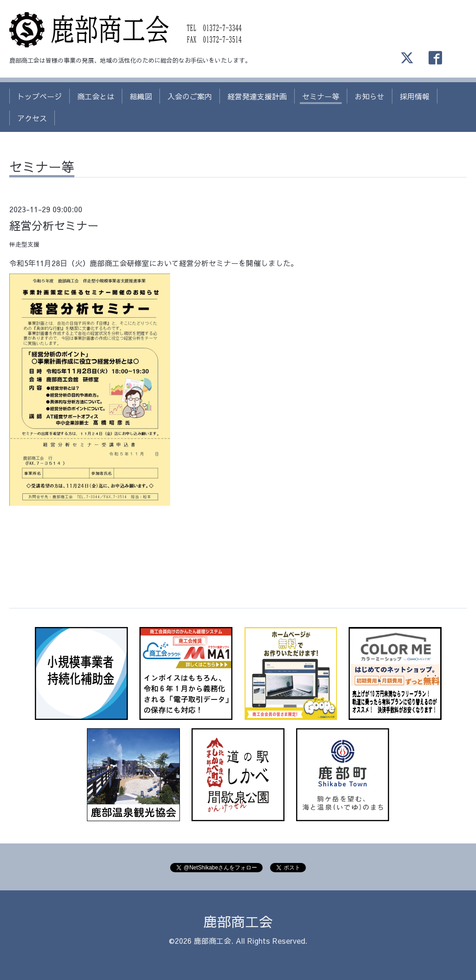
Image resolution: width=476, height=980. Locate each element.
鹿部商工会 (238, 921)
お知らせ (370, 96)
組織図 (141, 96)
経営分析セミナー (54, 225)
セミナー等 (321, 96)
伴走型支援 (24, 244)
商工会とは (96, 96)
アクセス (32, 118)
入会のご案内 (190, 96)
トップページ (40, 96)
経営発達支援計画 (257, 96)
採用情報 (415, 96)
